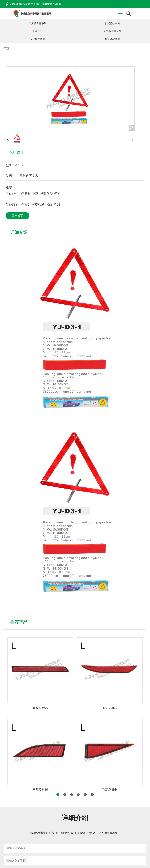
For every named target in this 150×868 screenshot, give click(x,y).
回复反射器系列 (112, 31)
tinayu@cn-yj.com (29, 4)
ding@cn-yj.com (51, 4)
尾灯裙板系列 (113, 39)
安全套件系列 (38, 39)
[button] (58, 795)
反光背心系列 (113, 23)
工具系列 (37, 31)
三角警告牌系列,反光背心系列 (39, 205)
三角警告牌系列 (37, 23)
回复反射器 (40, 708)
